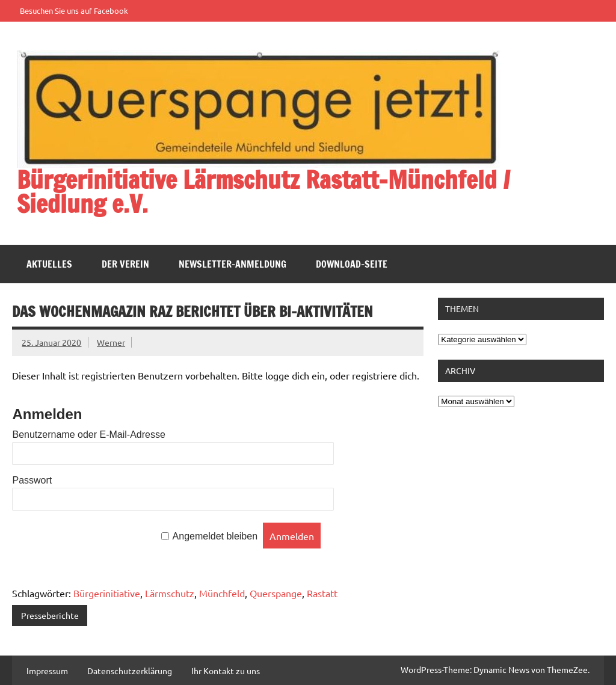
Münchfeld (222, 593)
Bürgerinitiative (107, 593)
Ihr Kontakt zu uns (226, 671)
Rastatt (322, 593)
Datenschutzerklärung (130, 671)
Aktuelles (49, 264)
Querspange (276, 593)
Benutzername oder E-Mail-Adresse (88, 435)
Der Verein (125, 264)
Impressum (47, 671)
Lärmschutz (170, 593)
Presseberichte (50, 615)
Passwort (32, 480)
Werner (111, 342)
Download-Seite (352, 264)
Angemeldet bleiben (215, 537)
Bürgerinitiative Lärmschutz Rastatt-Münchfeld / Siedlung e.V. (263, 192)
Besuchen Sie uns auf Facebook (74, 11)
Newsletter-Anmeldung (233, 264)
